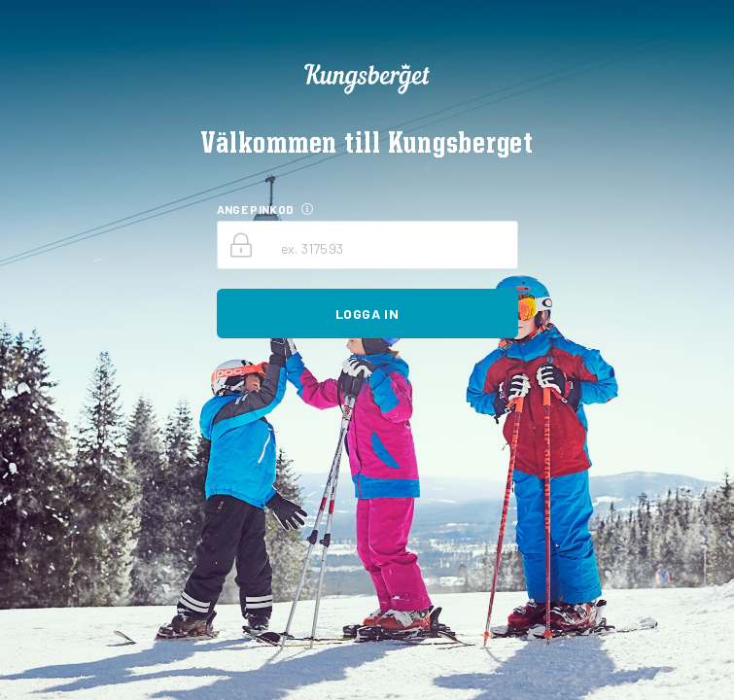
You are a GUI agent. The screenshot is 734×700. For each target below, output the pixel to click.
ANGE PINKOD (256, 209)
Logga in (367, 314)
